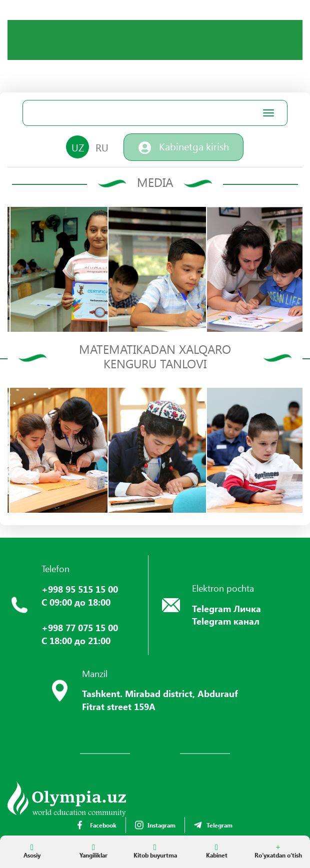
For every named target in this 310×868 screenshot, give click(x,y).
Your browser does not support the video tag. (82, 57)
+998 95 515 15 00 (80, 589)
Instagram (155, 825)
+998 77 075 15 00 (80, 628)
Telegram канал (226, 621)
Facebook (97, 825)
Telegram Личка (226, 609)
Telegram (213, 825)
